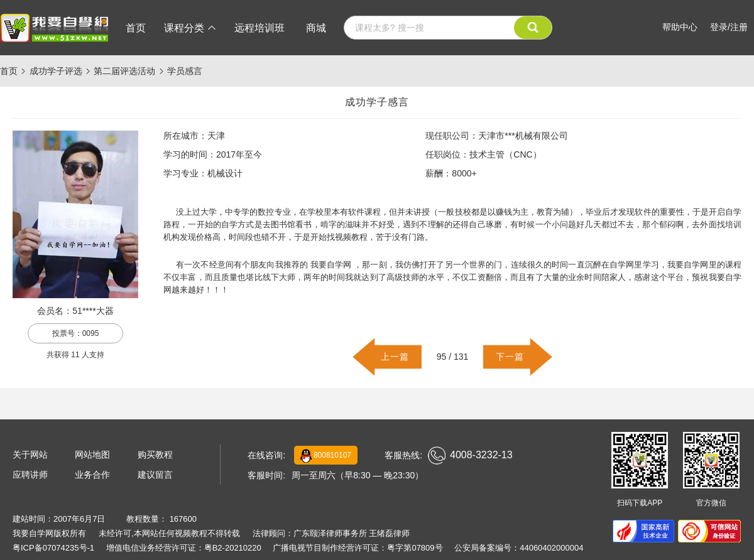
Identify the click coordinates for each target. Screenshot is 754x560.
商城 (316, 28)
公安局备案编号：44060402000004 (519, 548)
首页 (136, 28)
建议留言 (155, 475)
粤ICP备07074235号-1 (53, 548)
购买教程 (155, 455)
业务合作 (92, 475)
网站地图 (92, 455)
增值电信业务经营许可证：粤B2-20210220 (184, 548)
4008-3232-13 (470, 455)
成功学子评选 (56, 71)
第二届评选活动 (124, 71)
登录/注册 (729, 27)
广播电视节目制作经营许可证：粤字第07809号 (358, 548)
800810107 (326, 456)
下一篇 (510, 357)
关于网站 (30, 455)
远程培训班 (260, 28)
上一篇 (395, 357)
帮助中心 (680, 27)
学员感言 (185, 71)
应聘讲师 (30, 475)
